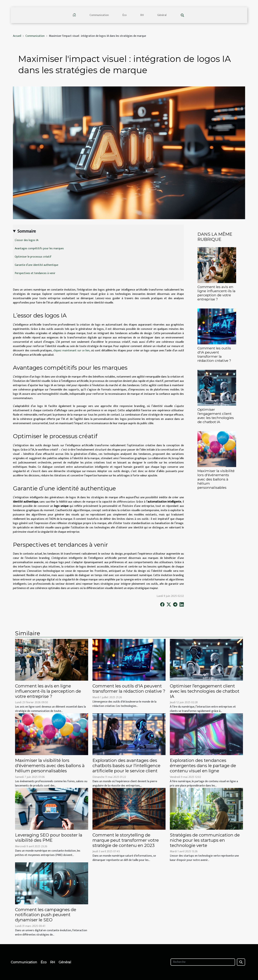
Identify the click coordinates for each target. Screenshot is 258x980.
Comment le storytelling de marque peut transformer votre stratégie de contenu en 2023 (126, 840)
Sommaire (27, 231)
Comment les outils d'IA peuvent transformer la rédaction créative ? (214, 354)
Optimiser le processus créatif (33, 257)
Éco (125, 15)
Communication (99, 15)
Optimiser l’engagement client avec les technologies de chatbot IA (216, 416)
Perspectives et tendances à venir (35, 273)
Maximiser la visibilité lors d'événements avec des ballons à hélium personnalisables (216, 479)
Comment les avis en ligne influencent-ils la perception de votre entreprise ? (216, 293)
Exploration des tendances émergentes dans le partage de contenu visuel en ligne (203, 766)
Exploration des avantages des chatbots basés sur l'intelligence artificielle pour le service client (126, 766)
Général (162, 15)
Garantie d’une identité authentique (36, 265)
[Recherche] (203, 962)
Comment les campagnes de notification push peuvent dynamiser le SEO (46, 915)
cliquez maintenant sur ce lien (71, 351)
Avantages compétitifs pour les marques (39, 248)
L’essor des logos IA (27, 240)
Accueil (17, 36)
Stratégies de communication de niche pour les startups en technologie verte (205, 840)
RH (142, 15)
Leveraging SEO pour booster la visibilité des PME (49, 838)
